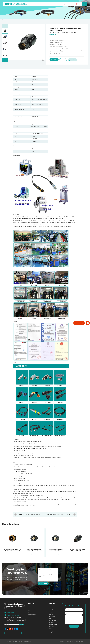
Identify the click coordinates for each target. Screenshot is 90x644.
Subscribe (21, 624)
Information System (51, 627)
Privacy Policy (70, 642)
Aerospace (51, 622)
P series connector (25, 20)
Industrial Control (53, 624)
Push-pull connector (16, 20)
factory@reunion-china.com (13, 615)
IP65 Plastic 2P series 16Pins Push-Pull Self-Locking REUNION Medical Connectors (60, 514)
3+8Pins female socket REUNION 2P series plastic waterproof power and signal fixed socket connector (33, 514)
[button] (5, 60)
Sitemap (62, 642)
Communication (52, 620)
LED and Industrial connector (35, 611)
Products (10, 20)
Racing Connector (53, 632)
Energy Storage (52, 613)
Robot (50, 619)
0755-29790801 (10, 613)
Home (5, 20)
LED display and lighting (53, 610)
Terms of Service (79, 642)
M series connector (33, 609)
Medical (51, 607)
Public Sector (52, 630)
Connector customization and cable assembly (35, 614)
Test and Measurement (52, 616)
